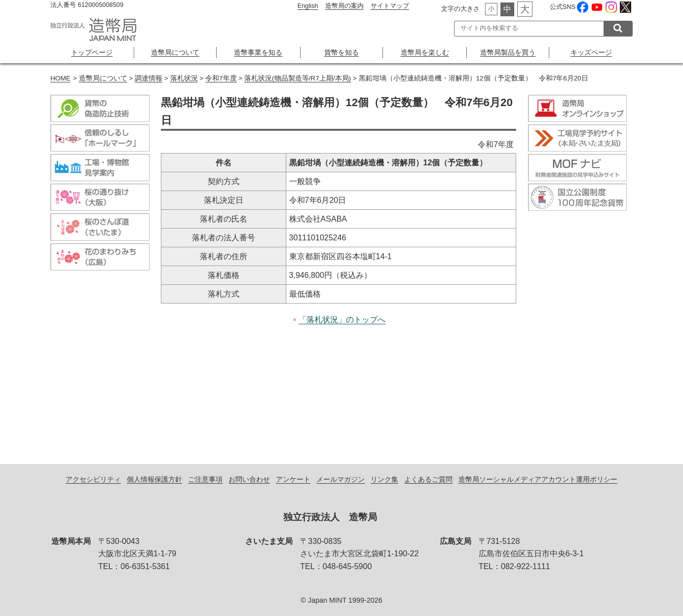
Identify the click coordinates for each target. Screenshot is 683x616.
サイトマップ (390, 6)
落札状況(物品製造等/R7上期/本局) (298, 78)
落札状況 (184, 78)
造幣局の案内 (344, 6)
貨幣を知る (341, 52)
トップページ (92, 52)
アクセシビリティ (93, 479)
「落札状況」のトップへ (342, 320)
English (308, 6)
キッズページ (591, 52)
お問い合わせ (249, 479)
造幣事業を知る (258, 52)
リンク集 (384, 479)
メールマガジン (341, 479)
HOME (60, 78)
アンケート (293, 479)
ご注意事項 (205, 479)
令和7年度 (221, 78)
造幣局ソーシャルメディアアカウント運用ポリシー (538, 479)
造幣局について (175, 52)
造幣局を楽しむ (425, 52)
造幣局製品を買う (508, 52)
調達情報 (149, 78)
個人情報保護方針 (154, 479)
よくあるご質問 (428, 479)
